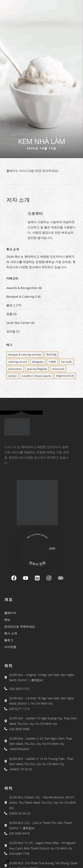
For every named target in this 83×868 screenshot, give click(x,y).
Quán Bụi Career (18, 323)
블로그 (11, 305)
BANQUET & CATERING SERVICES (25, 355)
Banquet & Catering (20, 297)
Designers (38, 362)
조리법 (11, 331)
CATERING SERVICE (18, 362)
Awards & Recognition (22, 288)
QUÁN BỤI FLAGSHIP (37, 369)
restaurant (58, 369)
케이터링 (51, 355)
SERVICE (13, 376)
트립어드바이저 (65, 376)
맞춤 (9, 314)
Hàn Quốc (67, 362)
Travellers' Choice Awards (36, 376)
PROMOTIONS (15, 369)
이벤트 (52, 362)
